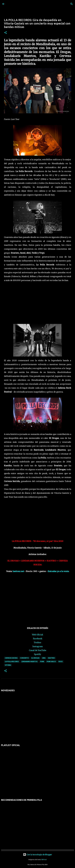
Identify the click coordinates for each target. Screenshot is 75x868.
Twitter (37, 642)
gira (44, 658)
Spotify (37, 654)
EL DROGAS (35, 658)
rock (61, 662)
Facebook (38, 639)
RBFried (44, 860)
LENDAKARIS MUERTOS (29, 662)
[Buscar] (72, 4)
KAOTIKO (51, 658)
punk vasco (51, 662)
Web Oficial (37, 635)
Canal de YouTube (38, 650)
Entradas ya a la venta (58, 571)
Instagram (38, 646)
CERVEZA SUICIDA (11, 658)
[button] (5, 33)
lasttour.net (18, 571)
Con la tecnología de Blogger (37, 855)
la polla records (12, 662)
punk (42, 662)
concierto (24, 658)
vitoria (8, 665)
